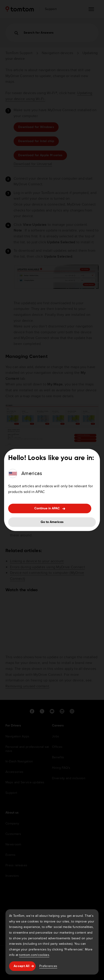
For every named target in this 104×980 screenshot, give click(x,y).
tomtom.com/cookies (34, 955)
